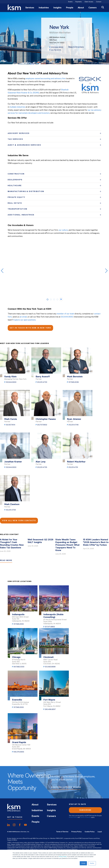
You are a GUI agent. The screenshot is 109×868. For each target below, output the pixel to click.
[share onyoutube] (25, 825)
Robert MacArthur (76, 462)
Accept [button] (83, 863)
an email (23, 317)
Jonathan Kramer (13, 462)
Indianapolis (18, 615)
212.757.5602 (42, 425)
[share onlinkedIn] (8, 825)
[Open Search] (103, 8)
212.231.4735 (42, 467)
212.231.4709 (11, 510)
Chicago (16, 657)
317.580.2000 (19, 624)
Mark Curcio (11, 419)
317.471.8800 (50, 627)
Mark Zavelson (12, 504)
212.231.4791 (73, 467)
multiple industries (17, 107)
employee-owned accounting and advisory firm (46, 78)
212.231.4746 (74, 425)
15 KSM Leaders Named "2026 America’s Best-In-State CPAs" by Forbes (96, 542)
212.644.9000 (57, 47)
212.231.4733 (42, 382)
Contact (99, 2)
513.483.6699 (50, 667)
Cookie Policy (90, 832)
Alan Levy (41, 462)
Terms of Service (85, 817)
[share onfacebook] (20, 825)
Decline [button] (92, 863)
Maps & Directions (76, 47)
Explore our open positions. (25, 320)
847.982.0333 (19, 667)
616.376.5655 (19, 752)
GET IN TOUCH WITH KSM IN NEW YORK (30, 328)
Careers (93, 8)
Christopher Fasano (46, 419)
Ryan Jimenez (74, 419)
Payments (79, 2)
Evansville (17, 700)
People (70, 8)
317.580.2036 (74, 382)
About (81, 8)
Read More (6, 560)
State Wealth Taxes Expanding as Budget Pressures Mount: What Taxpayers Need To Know (67, 545)
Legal (100, 832)
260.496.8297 (50, 709)
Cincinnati (48, 657)
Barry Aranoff (43, 377)
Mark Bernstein (75, 377)
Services (30, 8)
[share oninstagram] (14, 825)
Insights (57, 8)
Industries (44, 8)
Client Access (89, 2)
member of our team (65, 314)
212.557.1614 (11, 425)
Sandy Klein (10, 377)
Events (70, 2)
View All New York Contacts (19, 521)
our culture (63, 230)
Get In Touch (15, 817)
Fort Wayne (49, 700)
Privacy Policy (63, 857)
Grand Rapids (19, 742)
